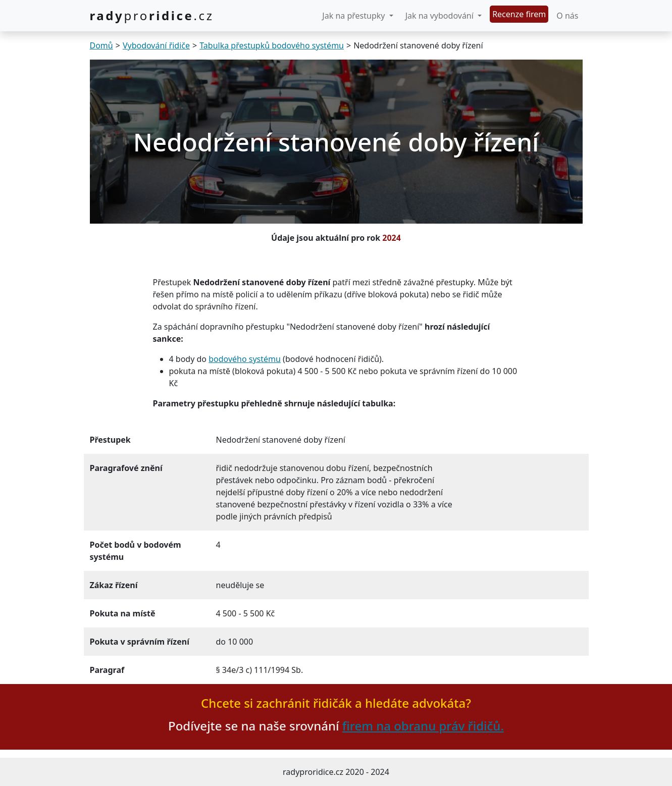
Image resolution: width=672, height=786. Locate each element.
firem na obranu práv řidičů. (423, 726)
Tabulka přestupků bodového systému (272, 45)
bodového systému (245, 359)
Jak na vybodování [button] (441, 16)
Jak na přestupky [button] (354, 16)
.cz (152, 15)
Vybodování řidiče (156, 45)
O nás (567, 16)
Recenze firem (519, 14)
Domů (101, 45)
